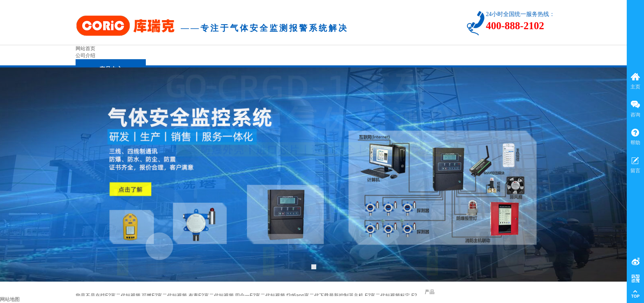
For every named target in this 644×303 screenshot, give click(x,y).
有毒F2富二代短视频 (211, 296)
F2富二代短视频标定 (387, 296)
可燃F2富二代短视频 (164, 296)
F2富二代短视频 (123, 296)
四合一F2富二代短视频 (260, 296)
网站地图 (10, 299)
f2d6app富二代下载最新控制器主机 (325, 296)
